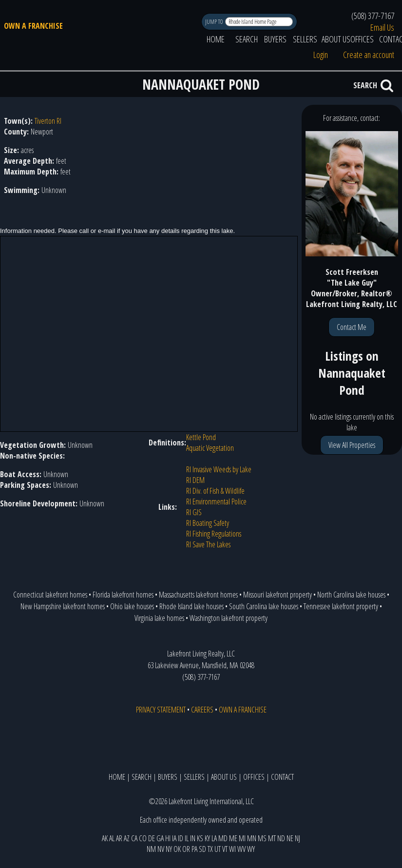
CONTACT (282, 777)
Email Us (382, 27)
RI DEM (195, 480)
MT (272, 838)
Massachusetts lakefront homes (198, 595)
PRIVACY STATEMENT (161, 710)
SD (202, 849)
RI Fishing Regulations (214, 534)
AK (105, 838)
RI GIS (194, 512)
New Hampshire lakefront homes (63, 606)
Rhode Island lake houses (191, 606)
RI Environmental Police (216, 502)
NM (151, 849)
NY (169, 849)
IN (193, 838)
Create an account (369, 55)
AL (112, 838)
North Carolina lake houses (351, 595)
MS (262, 838)
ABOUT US (336, 39)
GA (160, 838)
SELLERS (305, 39)
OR (186, 849)
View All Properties (352, 445)
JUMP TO (215, 22)
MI (242, 838)
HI (168, 838)
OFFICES (362, 39)
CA (134, 838)
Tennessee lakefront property (341, 606)
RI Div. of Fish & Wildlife (215, 491)
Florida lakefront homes (123, 595)
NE (290, 838)
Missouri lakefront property (278, 595)
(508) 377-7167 (373, 16)
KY (207, 838)
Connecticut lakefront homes (50, 595)
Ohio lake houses (132, 606)
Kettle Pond (201, 437)
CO (143, 838)
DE (152, 838)
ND (281, 838)
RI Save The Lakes (208, 544)
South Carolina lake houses (264, 606)
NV (161, 849)
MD (223, 838)
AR (119, 838)
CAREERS (202, 710)
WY (251, 849)
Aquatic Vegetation (210, 448)
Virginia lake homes (159, 618)
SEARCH (247, 39)
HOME (216, 39)
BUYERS (275, 39)
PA (194, 849)
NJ (297, 838)
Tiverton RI (48, 121)
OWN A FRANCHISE (33, 26)
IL (187, 838)
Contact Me (352, 327)
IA (174, 838)
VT (225, 849)
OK (177, 849)
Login (321, 55)
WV (241, 849)
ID (181, 838)
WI (232, 849)
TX (210, 849)
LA (214, 838)
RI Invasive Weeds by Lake (219, 469)
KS (200, 838)
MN (252, 838)
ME (233, 838)
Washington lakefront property (229, 618)
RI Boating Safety (208, 523)
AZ (127, 838)
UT (218, 849)
